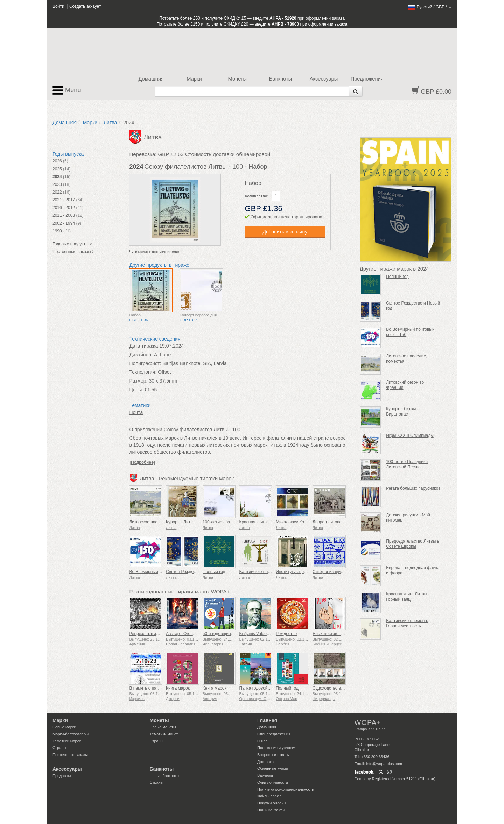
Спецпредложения (274, 734)
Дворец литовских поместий (340, 522)
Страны (59, 748)
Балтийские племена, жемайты (269, 572)
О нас (262, 741)
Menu (67, 90)
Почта (136, 412)
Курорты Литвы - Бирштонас (402, 411)
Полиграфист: (145, 363)
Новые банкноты (165, 776)
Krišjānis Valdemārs (257, 634)
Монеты (237, 79)
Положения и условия (277, 748)
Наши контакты (271, 810)
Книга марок (178, 688)
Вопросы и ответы (274, 755)
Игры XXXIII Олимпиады (410, 435)
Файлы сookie (269, 796)
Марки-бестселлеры (71, 734)
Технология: (143, 372)
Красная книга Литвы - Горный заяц (408, 597)
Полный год (214, 572)
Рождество (286, 634)
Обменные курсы (272, 768)
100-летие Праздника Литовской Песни (407, 464)
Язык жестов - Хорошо (334, 634)
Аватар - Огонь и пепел (188, 634)
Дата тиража (143, 346)
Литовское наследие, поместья (159, 522)
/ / (430, 7)
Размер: (138, 381)
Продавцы (62, 776)
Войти (58, 6)
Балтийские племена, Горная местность (407, 623)
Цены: (136, 390)
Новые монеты (163, 727)
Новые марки (64, 727)
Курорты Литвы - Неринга (191, 522)
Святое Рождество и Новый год (197, 572)
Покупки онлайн (271, 803)
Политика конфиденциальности (286, 789)
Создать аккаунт (85, 6)
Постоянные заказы (70, 755)
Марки (194, 79)
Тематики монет (164, 734)
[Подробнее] (142, 462)
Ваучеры (265, 775)
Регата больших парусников (413, 488)
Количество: (257, 196)
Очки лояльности (273, 782)
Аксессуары (324, 79)
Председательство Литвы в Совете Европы (413, 544)
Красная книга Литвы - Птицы (268, 522)
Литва (110, 123)
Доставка (265, 762)
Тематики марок (67, 741)
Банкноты (281, 79)
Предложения (367, 79)
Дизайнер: (141, 355)
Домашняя (151, 79)
